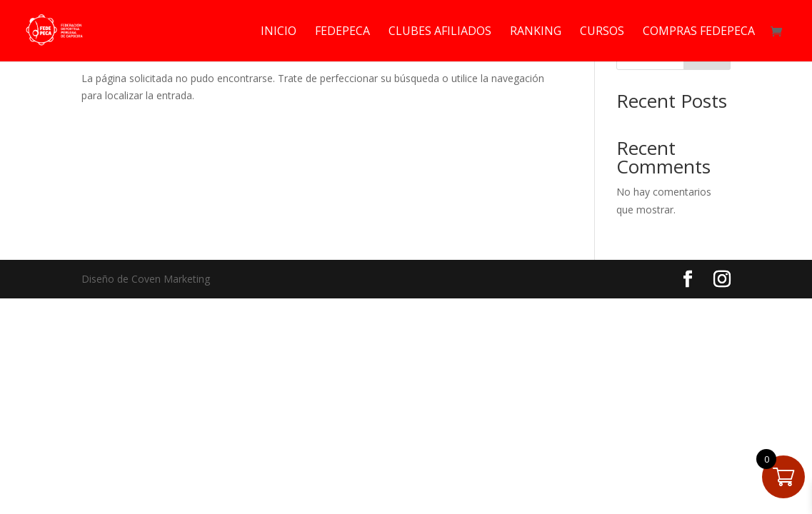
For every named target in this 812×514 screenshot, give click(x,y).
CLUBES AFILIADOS (440, 32)
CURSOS (602, 32)
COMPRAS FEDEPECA (699, 32)
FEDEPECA (342, 32)
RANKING (536, 32)
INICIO (279, 32)
